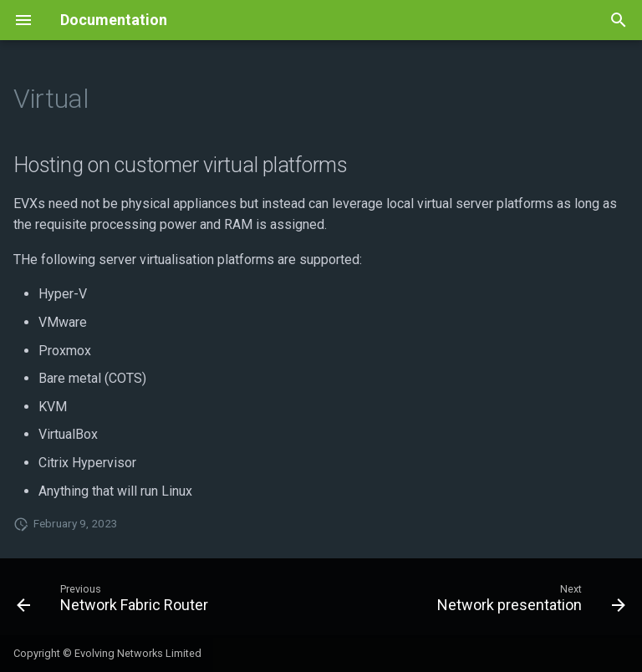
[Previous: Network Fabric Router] (115, 602)
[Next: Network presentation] (529, 602)
